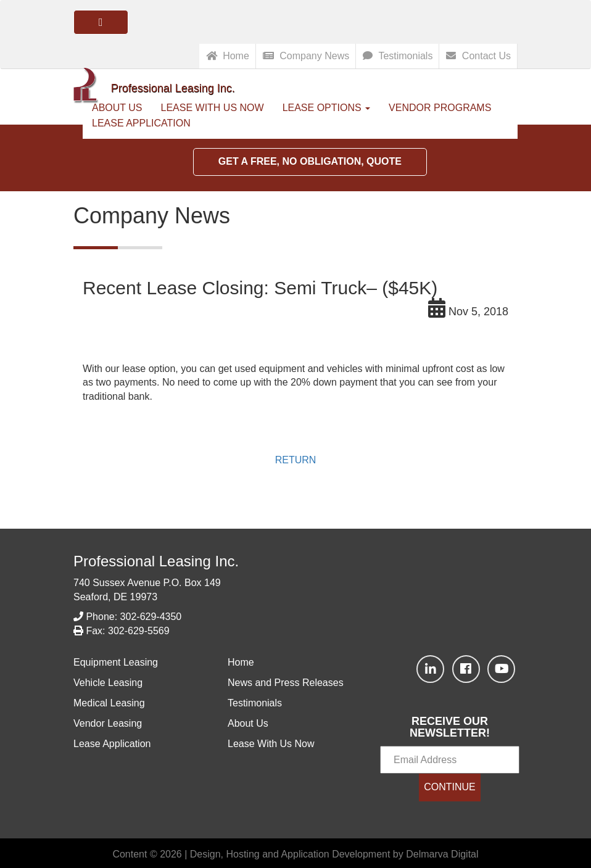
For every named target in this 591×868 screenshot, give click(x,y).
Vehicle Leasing (108, 683)
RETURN (296, 460)
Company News (306, 56)
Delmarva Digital (442, 854)
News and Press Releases (286, 683)
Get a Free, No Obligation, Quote (310, 161)
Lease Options (326, 108)
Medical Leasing (109, 703)
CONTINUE (450, 787)
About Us (248, 723)
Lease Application (141, 123)
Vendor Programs (440, 108)
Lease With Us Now (213, 108)
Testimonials (398, 56)
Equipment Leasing (116, 662)
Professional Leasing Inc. (156, 561)
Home (228, 56)
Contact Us (478, 56)
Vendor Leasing (108, 723)
